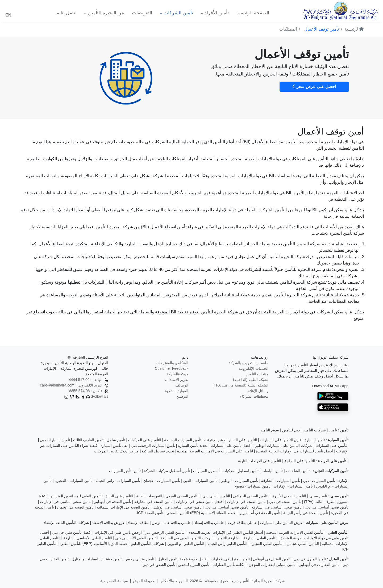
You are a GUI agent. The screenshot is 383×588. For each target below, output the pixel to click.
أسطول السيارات (206, 471)
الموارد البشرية (177, 391)
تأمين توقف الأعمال (322, 29)
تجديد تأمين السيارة (193, 446)
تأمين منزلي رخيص (139, 559)
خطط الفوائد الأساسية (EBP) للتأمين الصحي (201, 513)
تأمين (333, 430)
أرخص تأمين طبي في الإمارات (118, 532)
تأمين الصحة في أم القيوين (259, 513)
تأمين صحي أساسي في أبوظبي (177, 507)
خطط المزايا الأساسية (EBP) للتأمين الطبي (94, 544)
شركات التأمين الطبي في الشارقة (187, 538)
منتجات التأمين (257, 374)
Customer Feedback (172, 368)
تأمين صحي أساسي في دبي (326, 507)
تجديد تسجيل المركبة (158, 451)
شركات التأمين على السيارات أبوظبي (284, 446)
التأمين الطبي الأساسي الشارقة (88, 538)
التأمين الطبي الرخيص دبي (165, 532)
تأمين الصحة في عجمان (75, 507)
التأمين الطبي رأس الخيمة (228, 544)
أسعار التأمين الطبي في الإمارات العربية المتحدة (226, 532)
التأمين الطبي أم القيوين (186, 544)
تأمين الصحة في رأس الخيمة (306, 513)
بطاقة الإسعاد (138, 523)
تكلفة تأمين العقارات (229, 565)
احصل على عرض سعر (314, 87)
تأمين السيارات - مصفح (253, 486)
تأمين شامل (116, 440)
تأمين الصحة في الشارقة (154, 502)
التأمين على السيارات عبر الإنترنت (231, 440)
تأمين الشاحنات (298, 471)
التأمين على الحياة (119, 496)
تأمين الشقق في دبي (159, 565)
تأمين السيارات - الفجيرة (74, 481)
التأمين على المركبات (145, 440)
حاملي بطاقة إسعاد (209, 523)
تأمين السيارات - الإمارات (293, 486)
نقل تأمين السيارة (114, 446)
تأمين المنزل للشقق (194, 565)
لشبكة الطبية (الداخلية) (251, 380)
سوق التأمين (269, 430)
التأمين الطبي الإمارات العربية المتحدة (295, 532)
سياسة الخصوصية (114, 581)
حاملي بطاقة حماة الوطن (171, 523)
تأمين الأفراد (215, 13)
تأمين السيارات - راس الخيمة (118, 481)
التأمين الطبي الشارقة (260, 538)
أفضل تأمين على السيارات (231, 446)
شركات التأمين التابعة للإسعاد (66, 523)
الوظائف (182, 385)
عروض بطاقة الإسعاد (108, 523)
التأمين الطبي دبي (216, 496)
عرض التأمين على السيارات (281, 523)
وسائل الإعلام (258, 391)
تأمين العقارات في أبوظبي (319, 565)
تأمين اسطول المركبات (241, 471)
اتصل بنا (67, 13)
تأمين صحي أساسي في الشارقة (276, 507)
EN (8, 15)
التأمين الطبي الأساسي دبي (136, 538)
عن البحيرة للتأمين (104, 13)
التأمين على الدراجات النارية (260, 461)
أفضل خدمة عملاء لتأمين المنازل (183, 559)
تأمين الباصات (272, 471)
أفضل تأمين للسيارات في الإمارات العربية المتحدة (294, 451)
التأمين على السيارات (332, 446)
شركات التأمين (314, 430)
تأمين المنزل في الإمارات (230, 559)
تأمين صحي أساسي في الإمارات (65, 502)
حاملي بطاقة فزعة (242, 523)
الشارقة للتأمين (228, 538)
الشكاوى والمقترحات (172, 363)
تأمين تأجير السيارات (125, 471)
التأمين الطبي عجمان (303, 544)
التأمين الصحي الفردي (182, 496)
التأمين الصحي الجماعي (251, 496)
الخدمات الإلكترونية (253, 368)
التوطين (182, 396)
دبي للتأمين (291, 430)
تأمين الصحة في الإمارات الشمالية (123, 507)
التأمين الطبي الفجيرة (267, 544)
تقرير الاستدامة (176, 380)
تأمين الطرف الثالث (88, 440)
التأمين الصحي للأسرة (289, 496)
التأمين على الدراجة (300, 461)
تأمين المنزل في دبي (310, 559)
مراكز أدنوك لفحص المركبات (116, 451)
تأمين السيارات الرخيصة (183, 440)
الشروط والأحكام (174, 581)
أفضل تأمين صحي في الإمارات (200, 502)
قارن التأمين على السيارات (281, 440)
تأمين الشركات (176, 13)
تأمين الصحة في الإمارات (246, 502)
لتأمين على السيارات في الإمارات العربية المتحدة (215, 451)
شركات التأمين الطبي (147, 544)
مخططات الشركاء (254, 396)
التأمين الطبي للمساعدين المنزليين (76, 496)
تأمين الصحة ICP (150, 513)
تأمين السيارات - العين (200, 481)
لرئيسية (354, 29)
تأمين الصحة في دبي (285, 502)
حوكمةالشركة (177, 374)
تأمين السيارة (315, 440)
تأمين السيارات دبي (55, 440)
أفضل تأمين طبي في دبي (72, 532)
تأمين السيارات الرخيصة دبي (153, 446)
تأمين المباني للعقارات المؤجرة (272, 565)
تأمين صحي (318, 496)
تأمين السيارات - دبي (319, 481)
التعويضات (142, 13)
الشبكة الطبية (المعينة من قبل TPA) (240, 385)
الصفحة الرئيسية (253, 13)
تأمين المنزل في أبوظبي (272, 559)
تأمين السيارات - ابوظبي (239, 481)
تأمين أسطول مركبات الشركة (167, 471)
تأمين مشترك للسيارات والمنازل (97, 559)
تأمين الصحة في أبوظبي (112, 502)
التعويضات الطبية (149, 496)
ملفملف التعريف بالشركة (249, 363)
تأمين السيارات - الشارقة (280, 481)
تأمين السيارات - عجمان (162, 481)
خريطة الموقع (144, 581)
